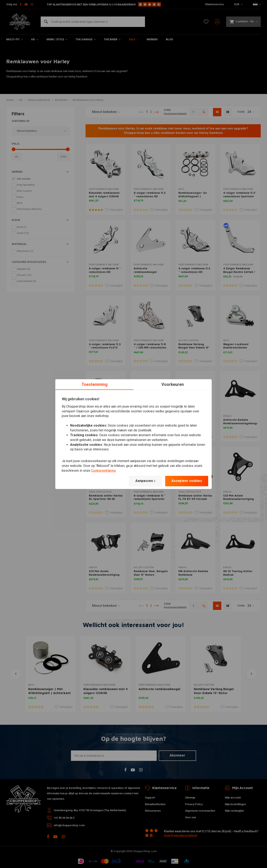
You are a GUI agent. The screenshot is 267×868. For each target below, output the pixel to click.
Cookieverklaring (103, 471)
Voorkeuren (173, 384)
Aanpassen (145, 481)
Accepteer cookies (187, 481)
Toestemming (95, 384)
